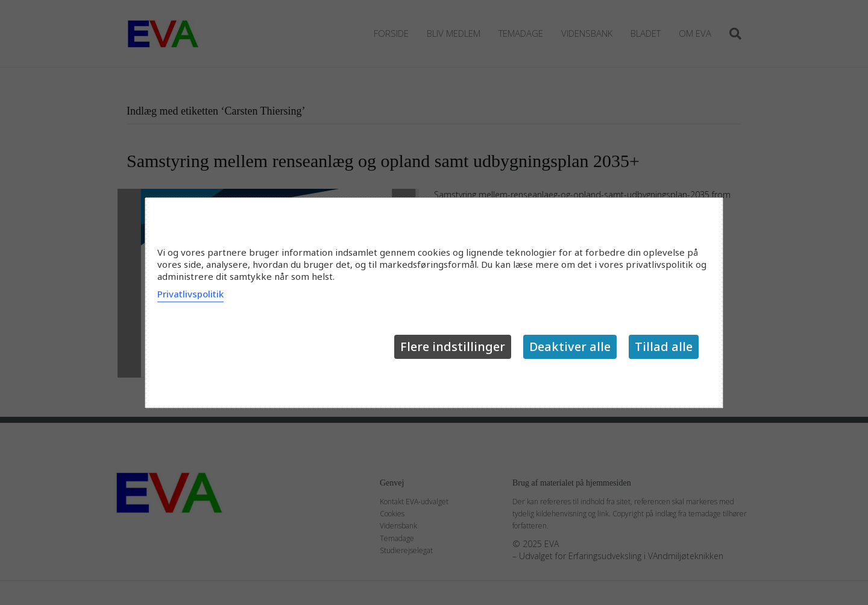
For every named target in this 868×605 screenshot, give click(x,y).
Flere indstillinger (453, 347)
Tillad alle (664, 347)
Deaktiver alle (570, 347)
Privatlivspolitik (190, 294)
